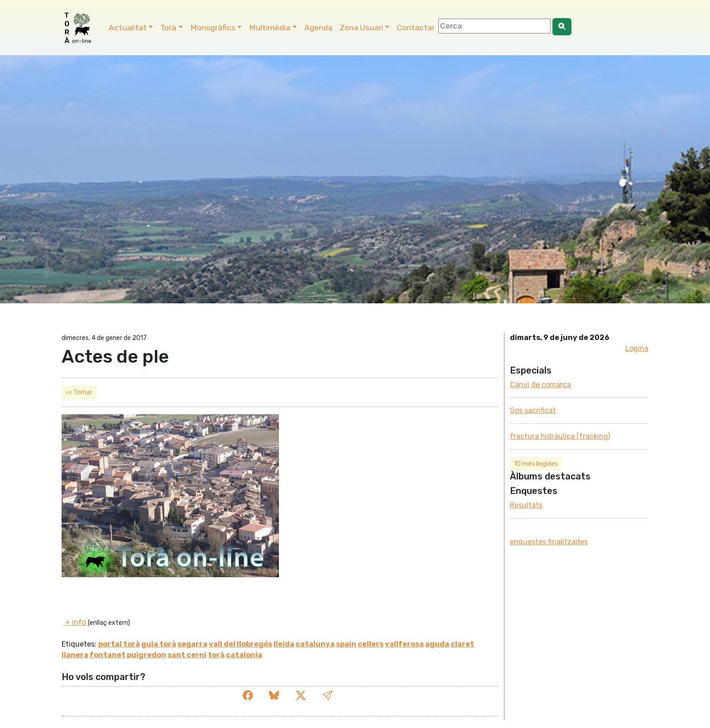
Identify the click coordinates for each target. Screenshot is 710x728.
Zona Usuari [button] (361, 28)
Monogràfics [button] (213, 28)
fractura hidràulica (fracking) (560, 436)
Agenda (318, 28)
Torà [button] (168, 28)
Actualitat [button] (128, 28)
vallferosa (404, 644)
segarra (192, 644)
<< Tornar (79, 392)
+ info (76, 622)
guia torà (159, 644)
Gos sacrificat (533, 410)
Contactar (416, 28)
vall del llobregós (240, 644)
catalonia (244, 655)
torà (216, 655)
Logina (637, 348)
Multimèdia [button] (270, 28)
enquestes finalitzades (549, 542)
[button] (327, 696)
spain (346, 644)
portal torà (119, 644)
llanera (75, 655)
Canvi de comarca (540, 385)
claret (462, 644)
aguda (437, 644)
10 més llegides (536, 464)
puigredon (146, 655)
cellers (371, 644)
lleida (284, 644)
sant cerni (187, 655)
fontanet (108, 655)
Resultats (526, 505)
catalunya (315, 644)
